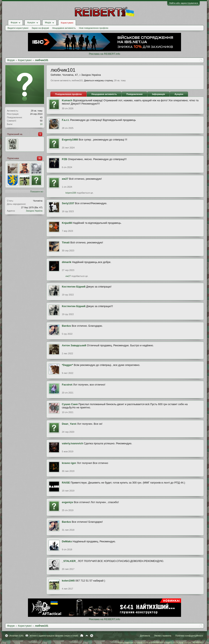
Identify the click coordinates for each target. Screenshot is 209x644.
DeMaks (67, 541)
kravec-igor (69, 463)
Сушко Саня (70, 404)
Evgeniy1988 (70, 140)
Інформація (158, 94)
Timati (66, 242)
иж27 (65, 179)
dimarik (67, 262)
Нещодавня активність (64, 28)
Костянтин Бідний (74, 287)
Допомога (145, 636)
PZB (64, 159)
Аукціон (179, 94)
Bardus (66, 326)
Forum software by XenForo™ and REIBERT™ (160, 643)
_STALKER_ (69, 561)
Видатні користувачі (18, 28)
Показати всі (37, 192)
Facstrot (67, 385)
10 (41, 124)
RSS (92, 636)
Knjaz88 (67, 223)
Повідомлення (134, 94)
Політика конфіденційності (189, 636)
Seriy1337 (68, 203)
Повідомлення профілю (68, 94)
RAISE (66, 483)
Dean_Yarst (69, 424)
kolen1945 (68, 581)
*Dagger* (67, 365)
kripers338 (71, 193)
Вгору (87, 636)
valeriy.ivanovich (72, 443)
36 (40, 158)
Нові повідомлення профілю (94, 28)
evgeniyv (68, 502)
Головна (82, 636)
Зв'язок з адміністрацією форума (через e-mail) (54, 636)
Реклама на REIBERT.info (104, 54)
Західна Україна (34, 211)
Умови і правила (163, 636)
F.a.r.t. (66, 120)
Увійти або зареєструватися (183, 3)
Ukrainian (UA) (16, 636)
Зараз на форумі (40, 28)
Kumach (67, 100)
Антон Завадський (74, 345)
